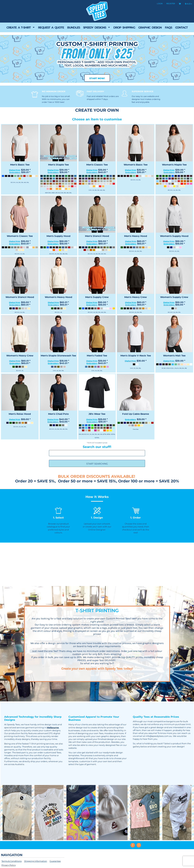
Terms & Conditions (12, 861)
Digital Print (15, 170)
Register (171, 4)
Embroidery (15, 172)
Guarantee (55, 861)
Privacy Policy (9, 865)
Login (160, 4)
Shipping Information (36, 861)
